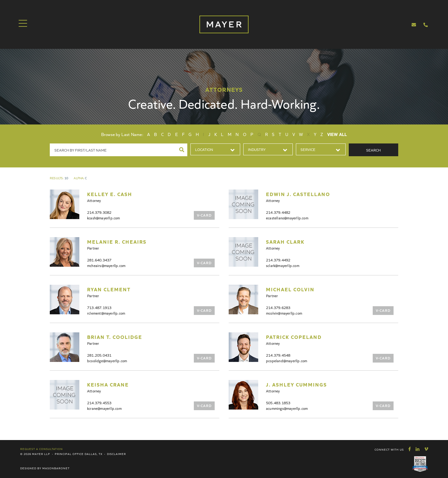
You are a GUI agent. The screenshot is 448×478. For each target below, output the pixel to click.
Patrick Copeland (294, 337)
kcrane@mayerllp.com (104, 408)
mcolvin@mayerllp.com (284, 313)
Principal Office (69, 454)
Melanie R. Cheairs (117, 241)
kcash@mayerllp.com (104, 218)
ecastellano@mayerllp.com (287, 218)
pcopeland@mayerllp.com (287, 361)
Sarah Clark (285, 241)
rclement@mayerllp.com (106, 313)
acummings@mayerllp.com (287, 408)
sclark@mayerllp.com (283, 265)
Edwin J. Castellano (298, 194)
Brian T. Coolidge (115, 337)
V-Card (204, 215)
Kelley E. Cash (110, 194)
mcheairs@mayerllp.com (106, 265)
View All (337, 134)
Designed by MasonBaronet (45, 468)
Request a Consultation (42, 449)
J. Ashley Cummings (296, 384)
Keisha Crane (108, 384)
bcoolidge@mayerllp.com (107, 361)
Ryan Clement (109, 289)
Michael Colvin (290, 289)
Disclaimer (117, 454)
